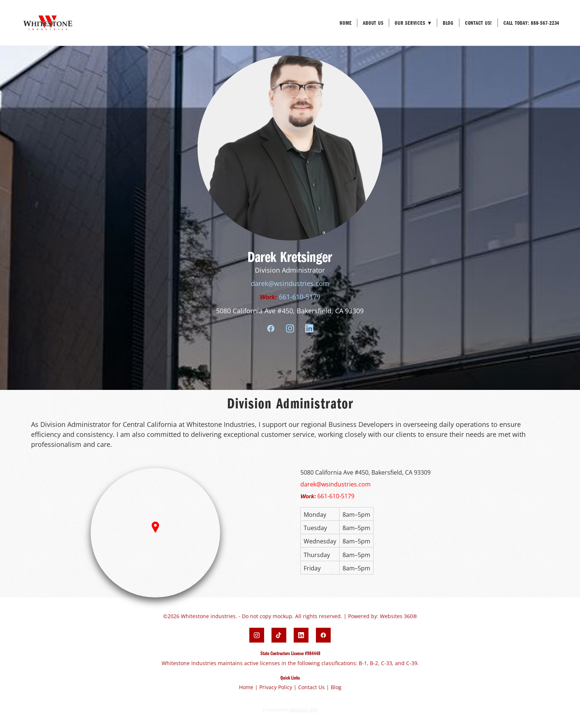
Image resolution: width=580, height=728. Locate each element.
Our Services (413, 23)
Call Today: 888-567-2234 (531, 23)
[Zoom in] (211, 577)
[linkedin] (309, 328)
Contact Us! (478, 23)
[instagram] (290, 328)
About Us (373, 23)
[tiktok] (279, 635)
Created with (290, 710)
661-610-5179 (300, 297)
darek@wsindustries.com (290, 283)
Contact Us (311, 687)
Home (345, 23)
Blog (448, 23)
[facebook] (271, 328)
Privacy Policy (276, 687)
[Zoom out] (211, 588)
